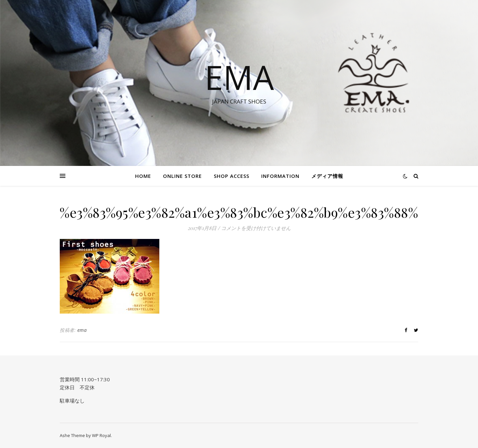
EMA (239, 77)
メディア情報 (327, 176)
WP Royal (101, 435)
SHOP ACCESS (232, 176)
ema (82, 330)
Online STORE (182, 176)
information (280, 176)
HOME (143, 176)
